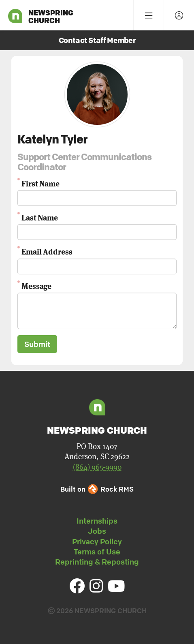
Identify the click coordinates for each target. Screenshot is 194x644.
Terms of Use (97, 552)
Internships (97, 521)
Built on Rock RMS (97, 489)
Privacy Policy (97, 541)
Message (36, 286)
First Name (41, 183)
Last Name (40, 217)
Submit (37, 344)
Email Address (47, 251)
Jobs (97, 531)
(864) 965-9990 (97, 467)
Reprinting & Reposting (97, 562)
